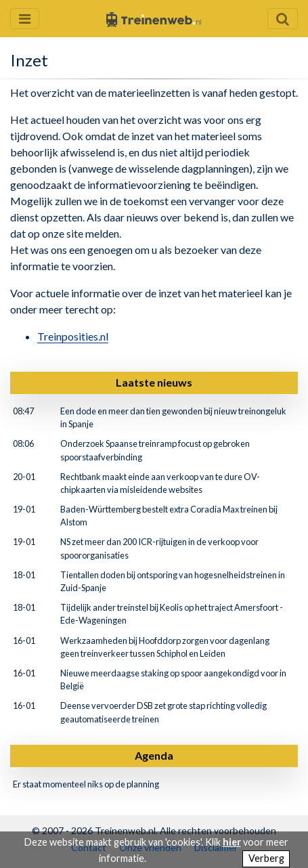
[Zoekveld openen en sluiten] (283, 19)
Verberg (266, 858)
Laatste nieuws (154, 382)
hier (232, 842)
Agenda (154, 755)
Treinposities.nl (73, 336)
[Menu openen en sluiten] (25, 19)
